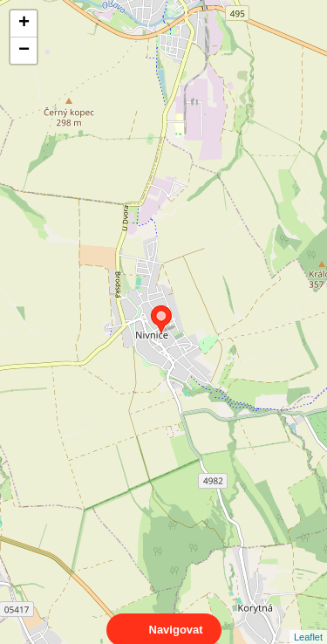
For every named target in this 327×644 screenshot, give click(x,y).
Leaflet (308, 621)
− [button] (24, 51)
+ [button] (24, 24)
